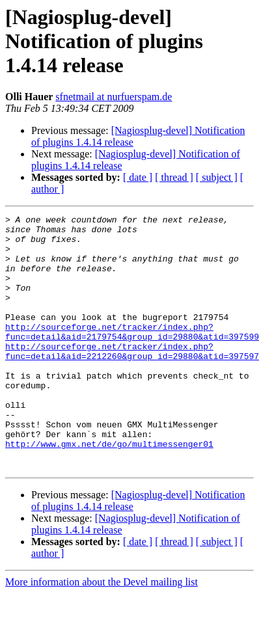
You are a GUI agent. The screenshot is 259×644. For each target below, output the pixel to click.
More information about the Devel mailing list (102, 633)
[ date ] (138, 177)
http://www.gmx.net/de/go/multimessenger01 (109, 490)
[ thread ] (174, 177)
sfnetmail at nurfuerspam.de (114, 97)
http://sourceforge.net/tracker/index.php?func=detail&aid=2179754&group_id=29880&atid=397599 (132, 356)
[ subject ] (217, 177)
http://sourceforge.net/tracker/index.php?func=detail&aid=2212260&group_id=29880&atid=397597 (132, 379)
